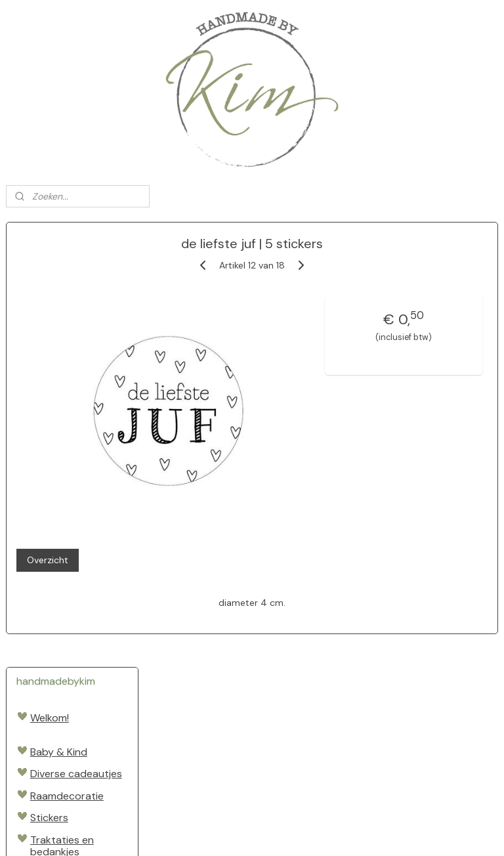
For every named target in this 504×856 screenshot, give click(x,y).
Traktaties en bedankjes (62, 401)
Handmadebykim (49, 789)
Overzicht (191, 490)
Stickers (49, 373)
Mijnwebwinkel (397, 832)
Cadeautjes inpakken (58, 537)
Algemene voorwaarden (62, 717)
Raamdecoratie (67, 351)
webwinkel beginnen (289, 832)
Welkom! (50, 273)
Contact (51, 745)
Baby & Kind (59, 307)
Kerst (43, 621)
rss (243, 832)
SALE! (43, 655)
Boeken (48, 474)
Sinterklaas (56, 598)
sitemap (218, 832)
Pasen (45, 577)
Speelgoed (56, 497)
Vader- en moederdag (58, 435)
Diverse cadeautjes (76, 329)
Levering (50, 689)
